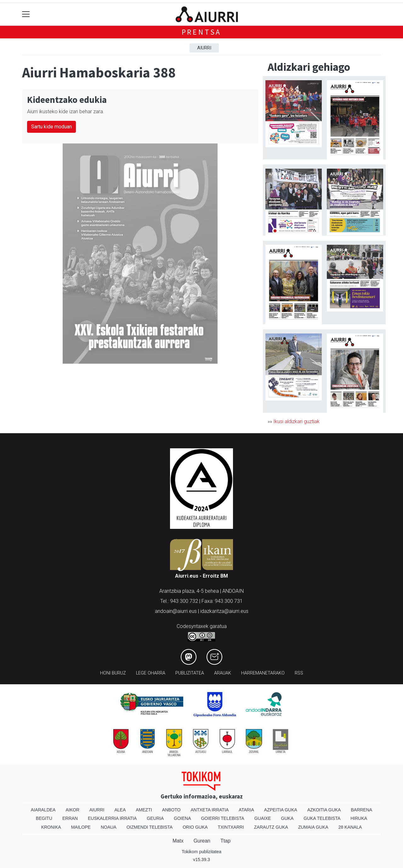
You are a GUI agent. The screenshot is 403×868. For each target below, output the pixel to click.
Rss (299, 673)
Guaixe (263, 818)
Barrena (361, 810)
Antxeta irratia (210, 810)
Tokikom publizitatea (201, 852)
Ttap (225, 841)
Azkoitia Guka (324, 810)
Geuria (155, 818)
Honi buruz (113, 673)
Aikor (72, 810)
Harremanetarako (263, 673)
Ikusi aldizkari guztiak (296, 421)
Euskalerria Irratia (112, 818)
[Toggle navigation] (26, 14)
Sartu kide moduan (51, 127)
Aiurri (204, 48)
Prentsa (202, 32)
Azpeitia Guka (281, 810)
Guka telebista (322, 818)
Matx (178, 841)
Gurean (202, 841)
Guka (287, 818)
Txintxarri (231, 827)
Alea (120, 810)
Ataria (246, 810)
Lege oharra (151, 673)
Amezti (144, 810)
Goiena (182, 818)
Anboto (171, 810)
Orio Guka (195, 827)
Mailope (81, 827)
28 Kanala (350, 827)
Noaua (109, 827)
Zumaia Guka (313, 827)
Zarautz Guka (271, 827)
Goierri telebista (222, 818)
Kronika (51, 827)
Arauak (223, 673)
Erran (70, 818)
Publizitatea (190, 673)
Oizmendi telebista (150, 827)
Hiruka (359, 818)
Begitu (44, 818)
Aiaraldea (43, 810)
